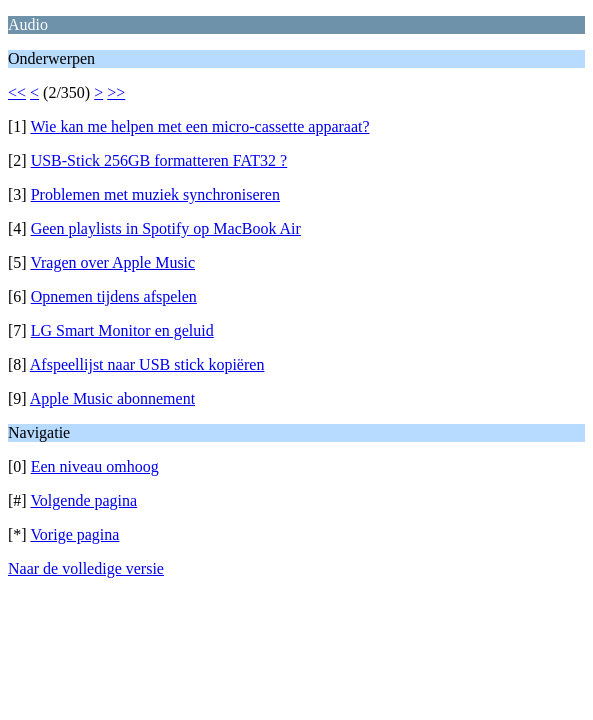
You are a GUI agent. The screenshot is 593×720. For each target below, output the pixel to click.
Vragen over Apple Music (112, 262)
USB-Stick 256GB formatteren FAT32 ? (159, 160)
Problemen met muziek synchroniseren (155, 194)
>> (116, 92)
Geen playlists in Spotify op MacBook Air (166, 228)
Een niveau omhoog (95, 466)
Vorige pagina (74, 534)
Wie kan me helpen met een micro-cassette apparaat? (199, 126)
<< (17, 92)
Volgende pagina (83, 500)
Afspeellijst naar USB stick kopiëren (147, 364)
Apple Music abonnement (112, 398)
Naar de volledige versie (86, 568)
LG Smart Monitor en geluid (122, 330)
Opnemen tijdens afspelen (114, 296)
